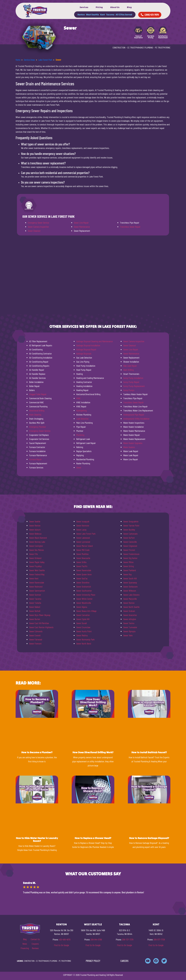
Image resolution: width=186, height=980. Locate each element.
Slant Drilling (128, 370)
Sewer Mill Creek (83, 550)
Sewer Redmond (36, 587)
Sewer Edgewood (130, 546)
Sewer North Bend (84, 643)
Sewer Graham (129, 611)
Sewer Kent (34, 578)
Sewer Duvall (81, 623)
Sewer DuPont (129, 538)
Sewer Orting (129, 566)
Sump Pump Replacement (134, 386)
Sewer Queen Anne (84, 574)
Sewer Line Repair (81, 223)
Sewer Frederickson (131, 554)
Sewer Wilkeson (130, 591)
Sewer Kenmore (83, 525)
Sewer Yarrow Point (131, 525)
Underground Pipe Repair (134, 415)
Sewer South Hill (130, 578)
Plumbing (80, 435)
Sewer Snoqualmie (131, 521)
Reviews (35, 948)
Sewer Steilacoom (130, 587)
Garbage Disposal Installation (88, 345)
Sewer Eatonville (130, 542)
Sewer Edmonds (36, 631)
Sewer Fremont (35, 643)
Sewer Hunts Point (84, 631)
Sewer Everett (35, 635)
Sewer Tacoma (35, 599)
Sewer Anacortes (130, 615)
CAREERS (124, 961)
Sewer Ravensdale (37, 582)
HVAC (78, 398)
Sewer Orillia (81, 562)
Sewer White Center (84, 599)
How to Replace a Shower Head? (93, 838)
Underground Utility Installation (136, 419)
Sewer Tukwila (35, 603)
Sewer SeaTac (82, 578)
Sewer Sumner (35, 595)
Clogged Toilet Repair (38, 394)
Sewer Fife (33, 554)
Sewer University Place (86, 595)
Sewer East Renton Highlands (41, 627)
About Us (115, 7)
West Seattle (92, 15)
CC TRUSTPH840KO (135, 47)
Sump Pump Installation (133, 378)
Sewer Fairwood (36, 639)
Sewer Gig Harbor (130, 558)
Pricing (99, 7)
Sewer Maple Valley (37, 562)
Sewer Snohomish (84, 587)
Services (84, 7)
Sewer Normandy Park (85, 639)
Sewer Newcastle (83, 558)
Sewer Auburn (35, 530)
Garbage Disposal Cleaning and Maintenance (94, 341)
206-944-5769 (96, 939)
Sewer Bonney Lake (37, 542)
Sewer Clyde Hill (83, 619)
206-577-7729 (159, 939)
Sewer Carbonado (130, 534)
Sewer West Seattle (37, 570)
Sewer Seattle (35, 521)
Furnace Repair (35, 459)
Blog (129, 7)
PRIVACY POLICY (93, 961)
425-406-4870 (65, 939)
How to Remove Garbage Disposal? (149, 838)
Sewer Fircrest (129, 550)
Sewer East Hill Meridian (39, 623)
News (25, 944)
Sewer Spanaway (130, 582)
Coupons (35, 944)
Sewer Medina (82, 635)
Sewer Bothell (35, 611)
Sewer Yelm (128, 635)
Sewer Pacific (82, 566)
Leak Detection (82, 419)
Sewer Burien (35, 619)
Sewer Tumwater (130, 627)
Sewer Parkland (130, 570)
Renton (81, 15)
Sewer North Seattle (131, 607)
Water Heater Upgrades (133, 443)
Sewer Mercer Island (85, 546)
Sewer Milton (128, 562)
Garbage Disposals (84, 353)
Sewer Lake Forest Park (86, 534)
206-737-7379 (128, 939)
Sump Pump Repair (131, 382)
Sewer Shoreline (83, 582)
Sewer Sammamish (37, 591)
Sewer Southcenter (84, 591)
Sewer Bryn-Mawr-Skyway (40, 615)
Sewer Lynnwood (83, 542)
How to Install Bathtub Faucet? (149, 752)
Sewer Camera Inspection (38, 227)
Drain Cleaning (35, 415)
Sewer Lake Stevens (131, 595)
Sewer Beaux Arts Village (86, 611)
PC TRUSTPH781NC (163, 47)
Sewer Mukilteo (82, 554)
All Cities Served (124, 15)
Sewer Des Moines (37, 550)
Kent (103, 15)
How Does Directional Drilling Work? (93, 752)
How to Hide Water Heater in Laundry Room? (37, 840)
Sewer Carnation (83, 615)
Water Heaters (129, 447)
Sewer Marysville (130, 599)
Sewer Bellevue (35, 534)
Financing (25, 948)
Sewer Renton (35, 525)
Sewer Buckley (129, 530)
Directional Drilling (37, 410)
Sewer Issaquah (83, 521)
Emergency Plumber (38, 427)
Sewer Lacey (81, 530)
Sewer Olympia (129, 631)
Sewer (79, 467)
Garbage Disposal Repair (86, 349)
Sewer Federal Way (37, 574)
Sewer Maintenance (82, 227)
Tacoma (110, 15)
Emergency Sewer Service (38, 223)
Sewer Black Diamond (38, 538)
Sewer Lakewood (83, 538)
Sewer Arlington (130, 619)
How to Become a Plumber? (37, 752)
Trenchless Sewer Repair (130, 227)
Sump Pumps (129, 390)
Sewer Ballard (35, 607)
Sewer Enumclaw (83, 627)
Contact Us (35, 939)
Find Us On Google (62, 945)
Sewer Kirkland (35, 558)
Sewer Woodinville (84, 603)
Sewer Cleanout (34, 231)
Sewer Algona (82, 607)
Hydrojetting (81, 410)
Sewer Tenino (129, 623)
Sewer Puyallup (35, 566)
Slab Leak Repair (130, 366)
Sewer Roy (127, 574)
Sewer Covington (36, 546)
